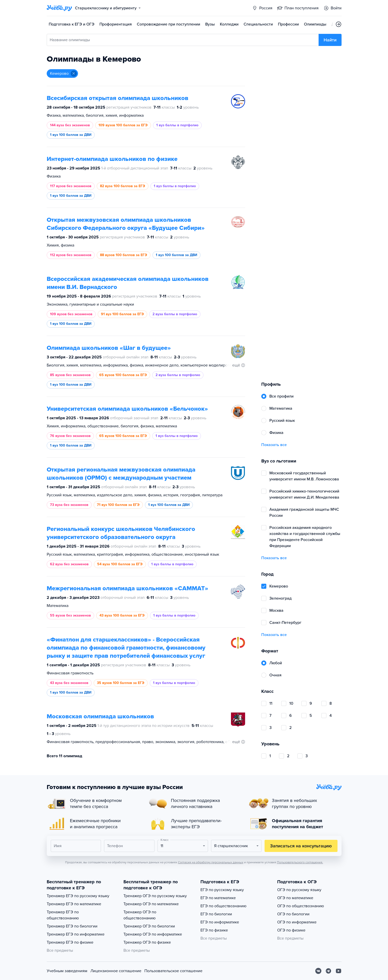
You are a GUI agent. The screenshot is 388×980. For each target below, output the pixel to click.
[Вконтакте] (318, 971)
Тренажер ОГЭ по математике (151, 904)
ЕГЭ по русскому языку (222, 890)
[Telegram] (328, 971)
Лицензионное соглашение (116, 971)
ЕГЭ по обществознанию (223, 906)
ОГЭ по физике (291, 930)
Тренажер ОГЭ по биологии (149, 926)
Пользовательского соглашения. (300, 862)
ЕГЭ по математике (218, 898)
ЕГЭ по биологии (216, 914)
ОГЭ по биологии (293, 914)
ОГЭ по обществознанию (301, 906)
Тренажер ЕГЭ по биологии (72, 926)
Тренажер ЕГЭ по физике (70, 942)
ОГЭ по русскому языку (299, 890)
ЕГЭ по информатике (220, 922)
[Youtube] (339, 971)
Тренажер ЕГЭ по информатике (76, 934)
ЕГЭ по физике (214, 930)
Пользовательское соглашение (173, 971)
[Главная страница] (59, 8)
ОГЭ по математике (295, 898)
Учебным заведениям (67, 971)
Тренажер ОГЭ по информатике (153, 934)
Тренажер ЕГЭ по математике (74, 904)
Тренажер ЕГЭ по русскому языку (78, 896)
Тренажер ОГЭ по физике (147, 942)
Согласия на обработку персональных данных (211, 862)
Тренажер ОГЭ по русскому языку (155, 896)
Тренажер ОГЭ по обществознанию (140, 915)
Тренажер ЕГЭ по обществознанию (63, 915)
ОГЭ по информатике (297, 922)
